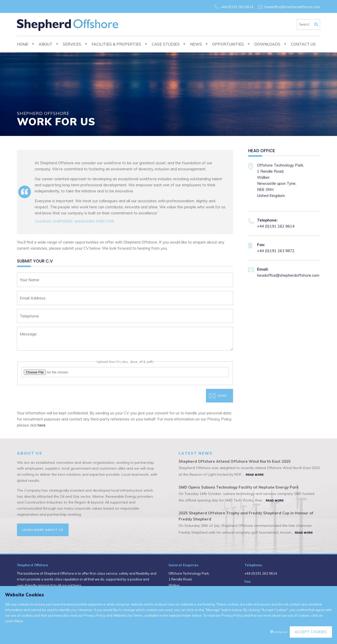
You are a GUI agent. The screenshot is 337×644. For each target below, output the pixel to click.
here (42, 425)
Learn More (14, 621)
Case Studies (166, 44)
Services (72, 44)
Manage (281, 632)
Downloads (267, 44)
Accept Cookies (311, 632)
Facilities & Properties (116, 44)
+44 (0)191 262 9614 (237, 7)
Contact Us (303, 44)
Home (23, 44)
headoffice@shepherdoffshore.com (292, 7)
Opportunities (228, 44)
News (196, 44)
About (46, 44)
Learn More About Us (43, 530)
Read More (255, 475)
